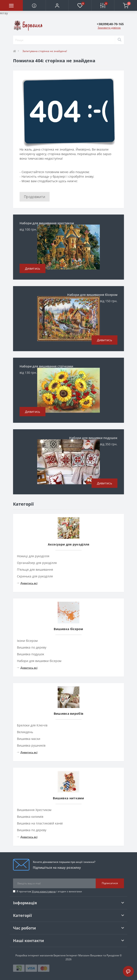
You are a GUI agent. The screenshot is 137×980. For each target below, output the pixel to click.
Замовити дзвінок (109, 28)
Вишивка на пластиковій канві (40, 823)
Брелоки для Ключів (32, 725)
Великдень (25, 732)
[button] (57, 5)
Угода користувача (44, 891)
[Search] (119, 40)
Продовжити (35, 197)
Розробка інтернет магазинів (34, 955)
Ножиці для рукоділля (33, 556)
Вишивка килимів (30, 817)
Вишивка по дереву (32, 647)
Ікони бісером (27, 641)
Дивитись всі (27, 583)
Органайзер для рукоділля (37, 563)
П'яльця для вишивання (35, 569)
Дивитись (33, 268)
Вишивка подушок (31, 654)
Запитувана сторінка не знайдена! (45, 51)
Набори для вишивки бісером (39, 661)
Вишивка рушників (31, 745)
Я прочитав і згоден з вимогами (49, 891)
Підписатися (110, 883)
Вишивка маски (29, 739)
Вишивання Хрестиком (34, 810)
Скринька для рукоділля (35, 576)
